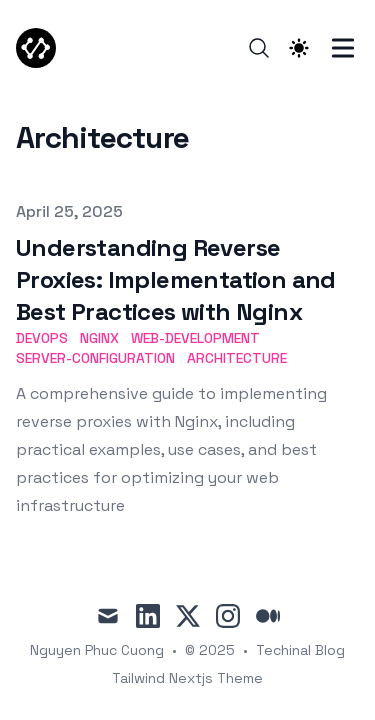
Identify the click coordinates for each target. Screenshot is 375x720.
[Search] (259, 48)
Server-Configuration (95, 358)
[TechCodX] (42, 48)
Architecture (237, 358)
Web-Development (195, 338)
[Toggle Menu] (343, 48)
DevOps (42, 338)
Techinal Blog (300, 650)
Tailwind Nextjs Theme (187, 678)
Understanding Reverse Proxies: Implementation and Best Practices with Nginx (176, 279)
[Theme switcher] (299, 48)
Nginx (99, 338)
